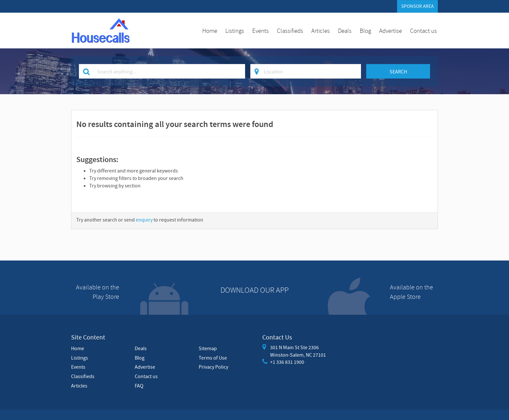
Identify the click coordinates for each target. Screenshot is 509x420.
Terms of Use (213, 358)
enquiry (144, 220)
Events (261, 31)
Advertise (391, 31)
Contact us (423, 31)
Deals (345, 31)
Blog (365, 31)
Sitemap (208, 348)
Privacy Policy (213, 367)
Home (210, 31)
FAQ (139, 386)
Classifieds (290, 31)
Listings (235, 31)
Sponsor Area (417, 6)
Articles (321, 31)
